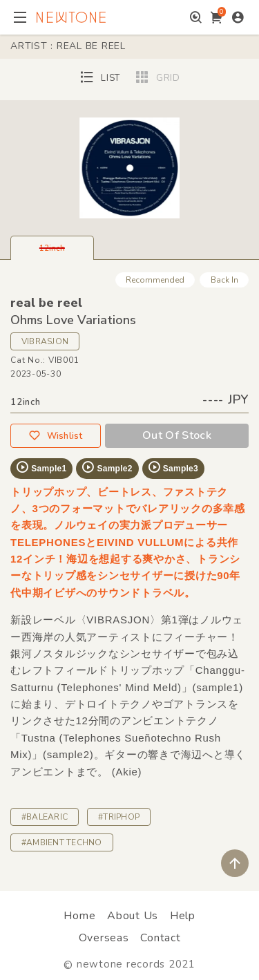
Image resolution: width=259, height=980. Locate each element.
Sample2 (106, 467)
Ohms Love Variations (73, 320)
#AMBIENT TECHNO (62, 842)
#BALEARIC (45, 817)
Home (79, 916)
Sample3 (173, 467)
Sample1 (41, 467)
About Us (133, 916)
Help (183, 916)
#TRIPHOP (119, 817)
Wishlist (55, 436)
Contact (160, 938)
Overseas (104, 938)
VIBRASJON (45, 341)
